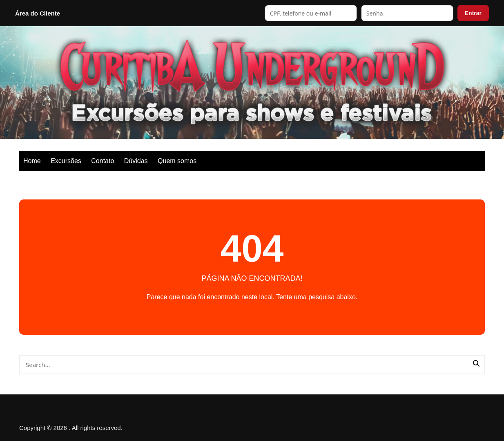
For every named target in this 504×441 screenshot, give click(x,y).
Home (32, 161)
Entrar (473, 13)
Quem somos (177, 161)
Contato (103, 161)
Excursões (66, 161)
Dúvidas (136, 161)
